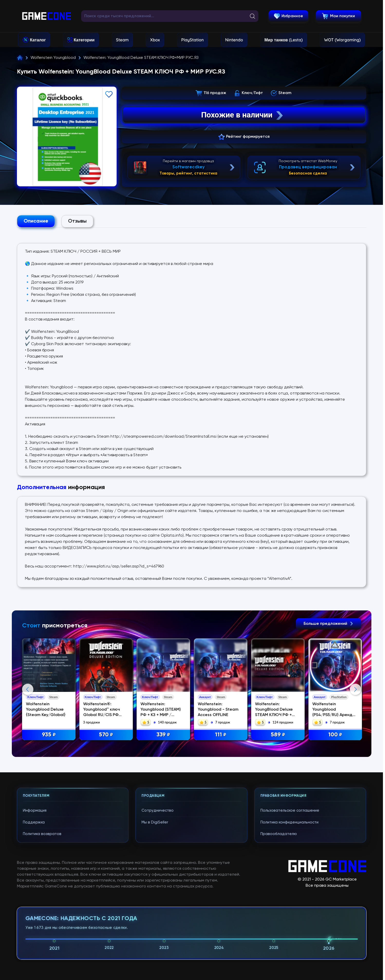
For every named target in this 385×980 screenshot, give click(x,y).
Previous (28, 689)
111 (221, 735)
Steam (122, 40)
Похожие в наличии (243, 115)
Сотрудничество (158, 810)
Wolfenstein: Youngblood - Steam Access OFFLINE (218, 710)
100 (335, 735)
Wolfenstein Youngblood (53, 58)
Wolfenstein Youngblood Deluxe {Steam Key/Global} (46, 710)
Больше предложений (328, 624)
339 (163, 735)
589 (278, 735)
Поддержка (34, 822)
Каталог (38, 40)
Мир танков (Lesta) (284, 40)
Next (355, 689)
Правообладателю (279, 834)
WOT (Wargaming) (342, 40)
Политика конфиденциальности (289, 822)
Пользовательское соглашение (290, 810)
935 (49, 735)
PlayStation (193, 40)
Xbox (155, 40)
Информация (35, 810)
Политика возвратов (42, 834)
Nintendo (234, 40)
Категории (84, 40)
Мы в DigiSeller (155, 822)
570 (106, 735)
